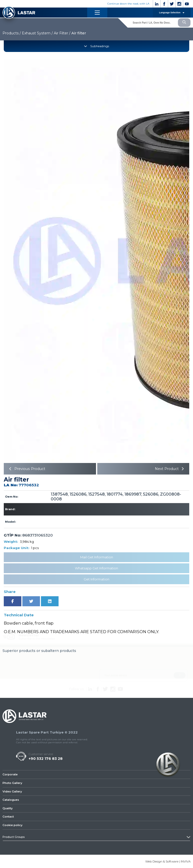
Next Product (170, 469)
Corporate (10, 774)
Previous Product (26, 469)
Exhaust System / (37, 33)
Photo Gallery (12, 783)
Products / (12, 33)
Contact (8, 817)
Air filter (79, 33)
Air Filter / (62, 33)
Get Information (96, 579)
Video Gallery (12, 791)
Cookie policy (12, 825)
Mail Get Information (97, 557)
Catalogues (11, 800)
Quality (8, 808)
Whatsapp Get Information (96, 568)
